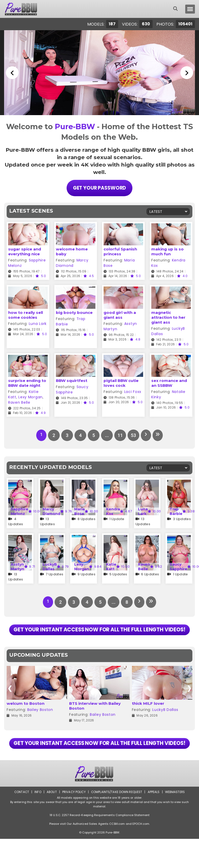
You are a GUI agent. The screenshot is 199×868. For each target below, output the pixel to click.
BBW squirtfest (72, 380)
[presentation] (10, 703)
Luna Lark (38, 323)
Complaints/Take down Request (117, 821)
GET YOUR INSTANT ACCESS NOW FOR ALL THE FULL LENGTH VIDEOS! (99, 637)
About (50, 821)
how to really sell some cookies (26, 314)
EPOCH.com (141, 853)
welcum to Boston (26, 718)
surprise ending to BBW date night (27, 382)
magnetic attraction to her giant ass (168, 317)
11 (119, 435)
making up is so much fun (167, 251)
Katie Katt (111, 566)
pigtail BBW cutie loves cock (121, 382)
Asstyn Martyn (17, 566)
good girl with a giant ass (120, 314)
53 (133, 435)
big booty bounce (74, 312)
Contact (20, 821)
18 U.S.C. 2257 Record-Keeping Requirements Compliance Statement (99, 844)
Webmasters (177, 821)
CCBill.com (117, 853)
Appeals (155, 821)
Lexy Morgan (30, 397)
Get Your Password (99, 188)
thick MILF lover (148, 718)
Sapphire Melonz (20, 511)
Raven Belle (19, 402)
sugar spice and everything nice (25, 251)
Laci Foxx (133, 391)
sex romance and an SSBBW (169, 382)
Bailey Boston (40, 724)
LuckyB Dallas (50, 566)
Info (36, 821)
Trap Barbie (176, 511)
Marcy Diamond (72, 262)
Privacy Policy (73, 821)
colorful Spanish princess (120, 251)
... (106, 435)
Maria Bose (79, 511)
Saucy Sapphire (72, 389)
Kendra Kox (113, 511)
